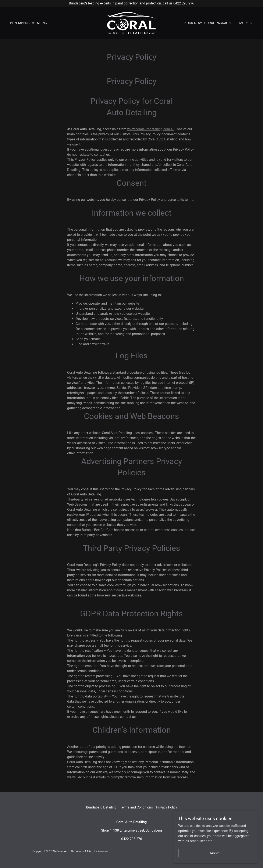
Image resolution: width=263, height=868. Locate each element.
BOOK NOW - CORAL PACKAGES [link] (208, 23)
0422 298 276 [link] (132, 839)
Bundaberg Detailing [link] (29, 23)
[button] (246, 23)
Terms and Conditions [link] (136, 807)
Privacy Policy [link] (167, 807)
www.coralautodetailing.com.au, (151, 129)
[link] (131, 23)
